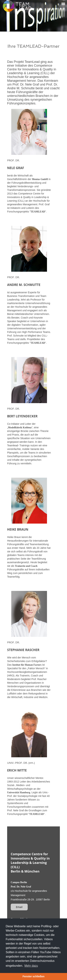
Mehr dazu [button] (31, 966)
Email (19, 907)
